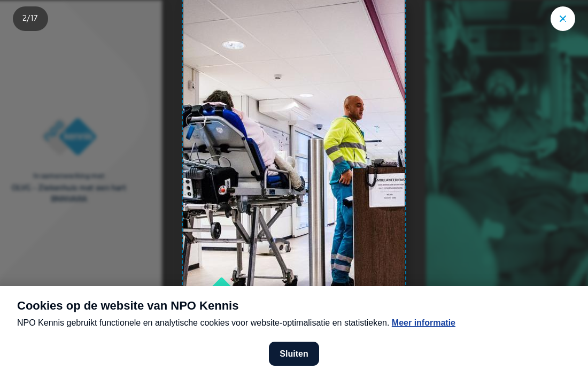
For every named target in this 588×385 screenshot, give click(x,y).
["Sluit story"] (563, 19)
